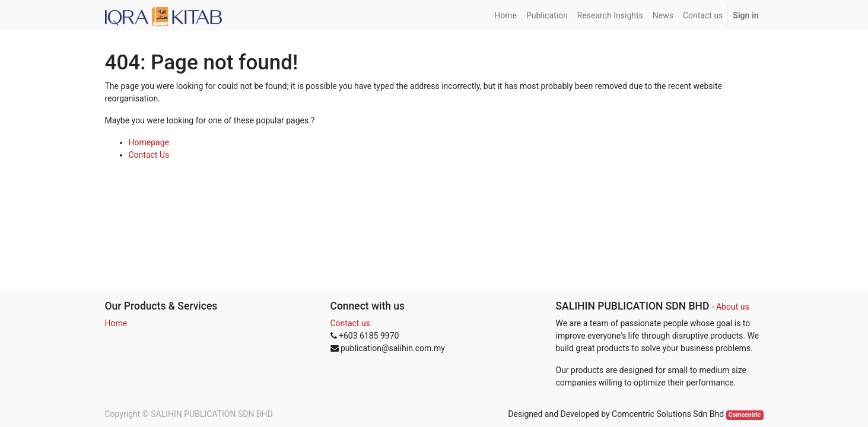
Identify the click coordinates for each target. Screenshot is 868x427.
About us (733, 307)
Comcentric (745, 415)
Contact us (350, 323)
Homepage (149, 142)
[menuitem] (505, 16)
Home (116, 323)
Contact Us (149, 155)
